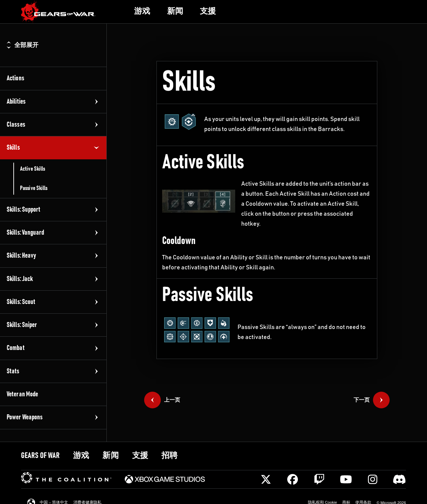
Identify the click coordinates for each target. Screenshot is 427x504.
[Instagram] (373, 479)
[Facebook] (293, 479)
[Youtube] (346, 479)
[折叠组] (96, 148)
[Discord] (399, 479)
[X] (266, 479)
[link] (58, 12)
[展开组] (96, 102)
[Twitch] (319, 479)
